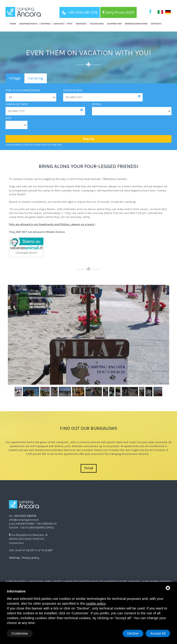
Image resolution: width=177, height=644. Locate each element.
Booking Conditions (136, 24)
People (97, 104)
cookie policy (96, 603)
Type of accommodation (23, 90)
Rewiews (81, 24)
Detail (89, 468)
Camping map (114, 24)
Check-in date (73, 90)
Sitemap (14, 558)
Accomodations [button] (28, 24)
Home (13, 24)
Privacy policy (31, 558)
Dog (8, 118)
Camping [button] (45, 24)
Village (15, 78)
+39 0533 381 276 (80, 12)
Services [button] (59, 24)
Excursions (97, 24)
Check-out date (17, 104)
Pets (70, 24)
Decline (133, 633)
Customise (20, 633)
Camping (36, 78)
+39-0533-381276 (25, 516)
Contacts (156, 24)
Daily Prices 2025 (118, 12)
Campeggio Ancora (26, 253)
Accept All (158, 633)
